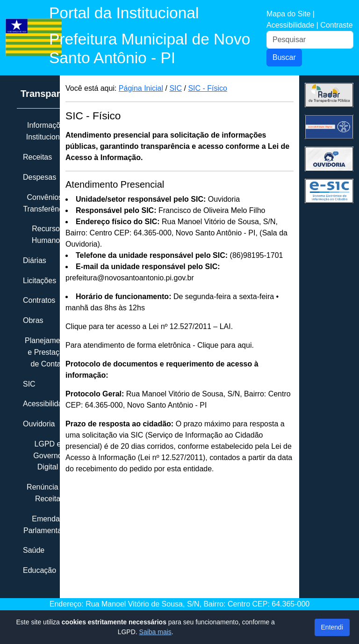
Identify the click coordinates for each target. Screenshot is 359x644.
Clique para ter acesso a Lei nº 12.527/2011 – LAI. (149, 326)
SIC (176, 88)
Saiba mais (155, 632)
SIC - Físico (208, 88)
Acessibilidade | (293, 25)
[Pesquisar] (310, 40)
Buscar (284, 57)
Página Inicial (141, 88)
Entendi (332, 627)
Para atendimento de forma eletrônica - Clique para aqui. (160, 345)
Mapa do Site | (291, 14)
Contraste (336, 25)
